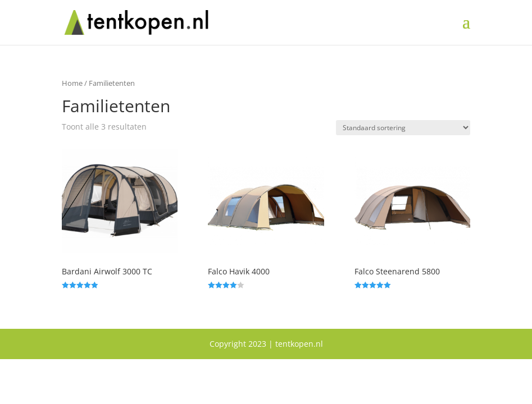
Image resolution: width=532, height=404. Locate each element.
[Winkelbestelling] (403, 128)
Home (72, 83)
